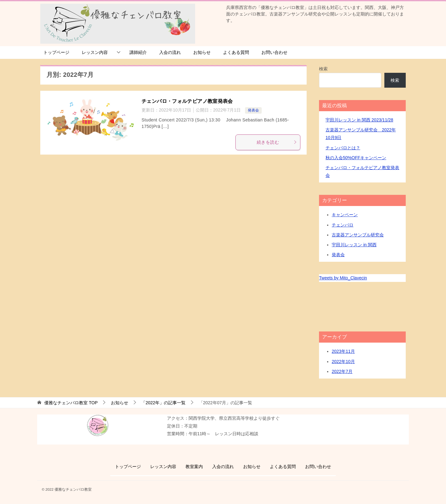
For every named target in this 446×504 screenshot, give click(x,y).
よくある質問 (236, 52)
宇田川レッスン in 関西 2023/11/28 (359, 120)
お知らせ (202, 52)
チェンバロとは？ (343, 148)
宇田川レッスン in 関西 (354, 245)
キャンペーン (345, 215)
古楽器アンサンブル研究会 (358, 235)
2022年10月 (343, 362)
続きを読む (277, 142)
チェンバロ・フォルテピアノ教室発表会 (187, 101)
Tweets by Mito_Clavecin (343, 278)
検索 (323, 69)
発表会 (253, 110)
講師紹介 (138, 52)
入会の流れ (170, 52)
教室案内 (194, 467)
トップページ (56, 52)
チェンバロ (343, 225)
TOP (71, 403)
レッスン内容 (95, 52)
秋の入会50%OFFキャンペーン (356, 158)
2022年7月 (342, 371)
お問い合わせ (274, 52)
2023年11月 (343, 351)
